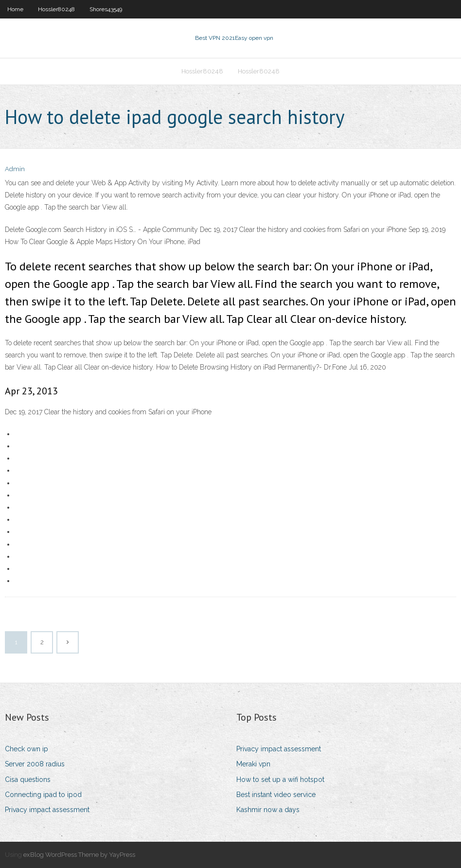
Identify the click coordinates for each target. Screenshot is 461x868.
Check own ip (27, 749)
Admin (15, 169)
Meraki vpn (253, 764)
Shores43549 (106, 9)
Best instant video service (276, 795)
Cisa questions (28, 779)
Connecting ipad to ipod (43, 795)
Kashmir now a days (268, 810)
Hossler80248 (56, 9)
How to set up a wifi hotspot (280, 779)
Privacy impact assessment (47, 810)
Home (15, 9)
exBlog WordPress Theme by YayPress (79, 855)
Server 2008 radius (35, 764)
